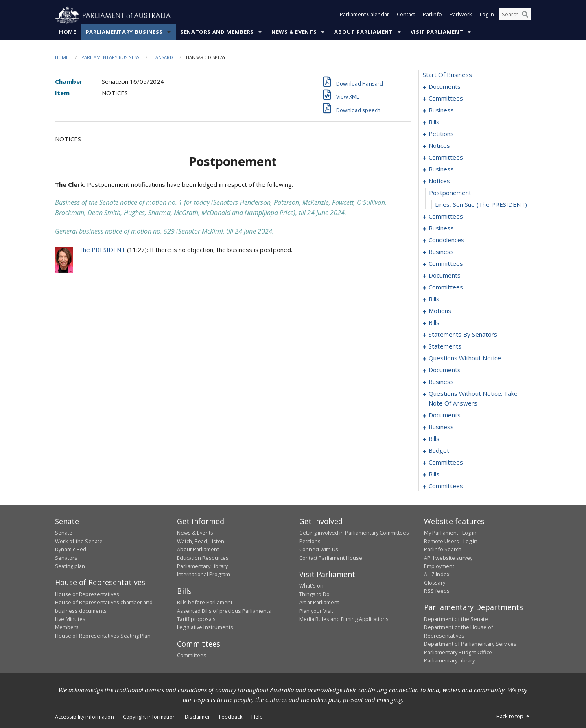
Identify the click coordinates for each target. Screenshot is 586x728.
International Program (203, 575)
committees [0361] (446, 486)
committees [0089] (446, 287)
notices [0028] (439, 146)
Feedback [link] (231, 717)
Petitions (310, 541)
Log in (487, 15)
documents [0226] (445, 415)
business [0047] (441, 228)
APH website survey (448, 558)
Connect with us (319, 550)
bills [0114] (434, 323)
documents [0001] (445, 87)
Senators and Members (217, 32)
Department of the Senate (456, 619)
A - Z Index (437, 575)
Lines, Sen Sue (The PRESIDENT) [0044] (481, 205)
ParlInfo (432, 15)
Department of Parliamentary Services (470, 644)
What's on (311, 586)
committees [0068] (446, 264)
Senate (64, 533)
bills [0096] (434, 299)
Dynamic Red (71, 550)
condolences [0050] (446, 240)
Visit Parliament (437, 32)
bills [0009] (434, 122)
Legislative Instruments (205, 627)
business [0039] (441, 169)
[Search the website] (515, 15)
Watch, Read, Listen (201, 541)
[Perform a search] (525, 15)
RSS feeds (437, 591)
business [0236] (441, 427)
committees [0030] (446, 158)
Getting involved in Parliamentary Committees (354, 533)
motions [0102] (440, 311)
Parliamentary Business (124, 32)
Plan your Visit (316, 611)
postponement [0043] (450, 193)
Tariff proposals (196, 619)
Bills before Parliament (205, 603)
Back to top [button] (514, 717)
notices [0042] (439, 181)
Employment (439, 566)
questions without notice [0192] (465, 358)
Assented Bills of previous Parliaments (224, 611)
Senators (66, 558)
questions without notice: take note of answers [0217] (473, 399)
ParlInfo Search (443, 550)
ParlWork (461, 15)
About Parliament (363, 32)
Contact (406, 15)
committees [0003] (446, 99)
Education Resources (203, 558)
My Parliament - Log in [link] (450, 533)
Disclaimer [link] (197, 717)
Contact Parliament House (331, 558)
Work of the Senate (79, 541)
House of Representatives (87, 594)
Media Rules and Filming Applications (344, 619)
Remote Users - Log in (451, 541)
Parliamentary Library (202, 566)
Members (67, 627)
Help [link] (257, 717)
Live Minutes (70, 619)
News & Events (294, 32)
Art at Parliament (319, 603)
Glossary (435, 583)
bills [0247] (434, 439)
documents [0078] (445, 276)
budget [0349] (439, 451)
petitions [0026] (441, 134)
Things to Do (314, 594)
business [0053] (441, 252)
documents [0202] (445, 370)
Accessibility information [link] (84, 717)
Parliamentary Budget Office (458, 652)
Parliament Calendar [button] (364, 15)
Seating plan (70, 566)
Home (68, 32)
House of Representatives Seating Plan (103, 636)
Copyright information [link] (149, 717)
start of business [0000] (447, 75)
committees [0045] (446, 217)
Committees (192, 656)
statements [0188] (445, 346)
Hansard (163, 58)
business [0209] (441, 382)
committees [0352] (446, 463)
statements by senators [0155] (463, 335)
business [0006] (441, 110)
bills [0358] (434, 474)
